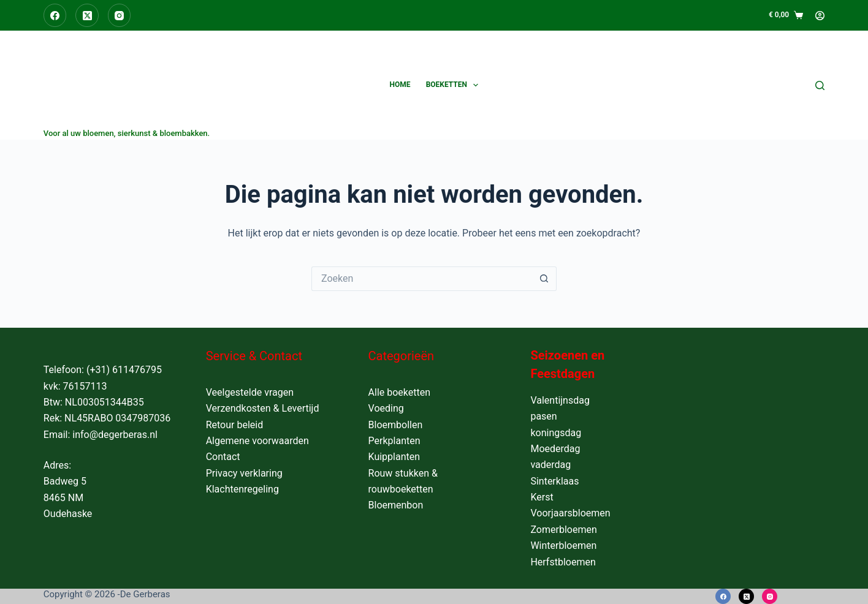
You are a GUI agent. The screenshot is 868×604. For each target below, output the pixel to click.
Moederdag (555, 449)
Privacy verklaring (244, 473)
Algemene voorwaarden (257, 441)
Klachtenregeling (242, 489)
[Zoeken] (820, 85)
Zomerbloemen (563, 530)
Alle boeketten (400, 392)
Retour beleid (235, 425)
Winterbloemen (563, 545)
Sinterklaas (554, 481)
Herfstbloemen (563, 562)
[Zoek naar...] (422, 279)
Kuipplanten (394, 457)
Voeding (386, 408)
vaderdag (550, 465)
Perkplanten (394, 441)
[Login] (820, 16)
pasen (543, 416)
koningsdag (556, 433)
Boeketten (455, 85)
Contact (223, 457)
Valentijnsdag (560, 400)
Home (400, 85)
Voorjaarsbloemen (570, 513)
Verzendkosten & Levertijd (263, 408)
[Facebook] (55, 15)
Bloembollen (396, 425)
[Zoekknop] (544, 279)
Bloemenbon (396, 505)
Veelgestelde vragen (250, 392)
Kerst (542, 497)
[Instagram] (120, 15)
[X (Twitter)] (87, 15)
